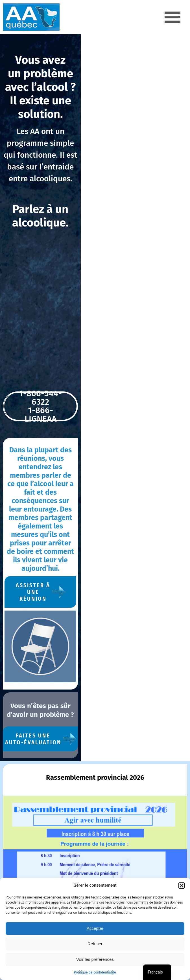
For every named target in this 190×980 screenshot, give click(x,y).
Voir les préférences (95, 959)
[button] (182, 886)
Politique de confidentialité (95, 972)
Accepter (95, 928)
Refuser (95, 944)
